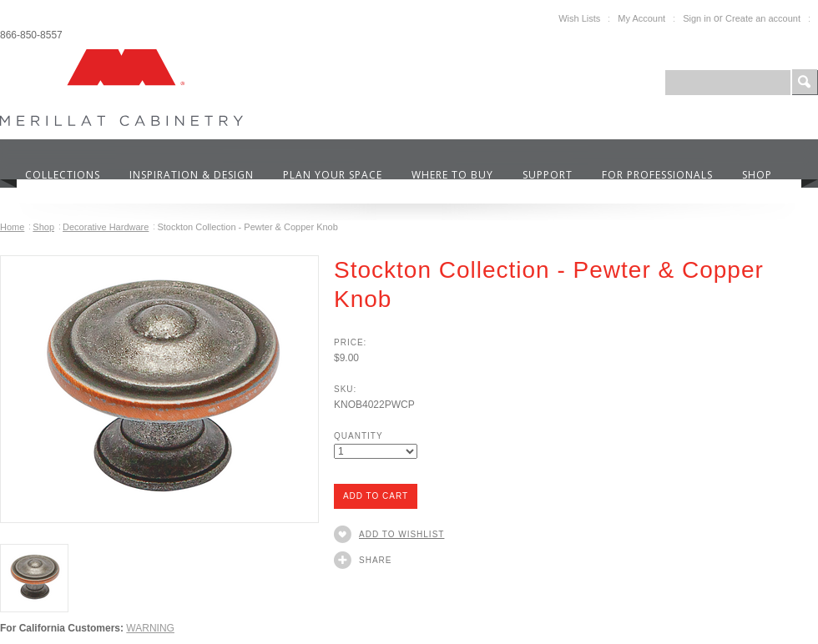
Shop (43, 227)
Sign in (697, 18)
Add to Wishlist (401, 534)
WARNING (150, 628)
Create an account (763, 18)
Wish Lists (579, 18)
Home (12, 227)
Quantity (359, 436)
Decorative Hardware (106, 227)
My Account (641, 18)
